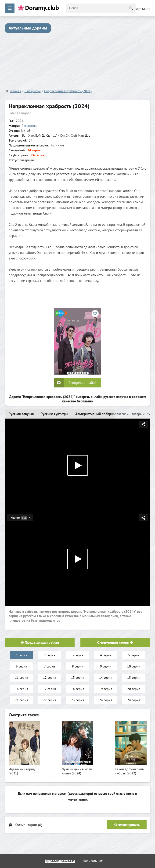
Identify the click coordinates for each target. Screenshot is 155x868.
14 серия (106, 678)
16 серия (22, 689)
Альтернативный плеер (93, 414)
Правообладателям (60, 861)
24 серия (106, 700)
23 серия (78, 700)
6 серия (22, 666)
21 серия (22, 700)
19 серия (106, 689)
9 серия (106, 666)
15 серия (134, 678)
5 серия (134, 655)
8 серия (78, 666)
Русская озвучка (21, 414)
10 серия (134, 666)
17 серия (49, 689)
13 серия (78, 678)
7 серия (49, 666)
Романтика (30, 126)
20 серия (134, 689)
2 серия (50, 655)
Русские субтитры (54, 414)
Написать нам (93, 861)
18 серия (78, 689)
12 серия (50, 678)
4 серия (106, 655)
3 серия (78, 655)
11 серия (22, 678)
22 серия (50, 700)
